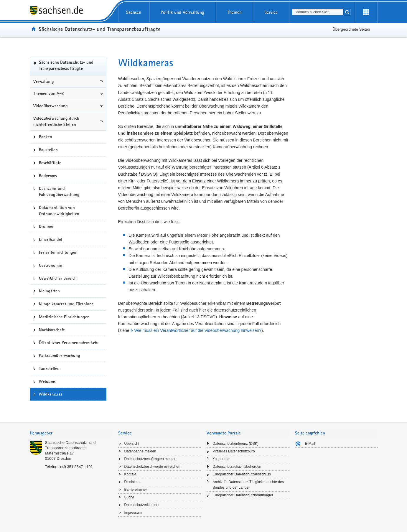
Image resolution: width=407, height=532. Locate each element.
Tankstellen (49, 368)
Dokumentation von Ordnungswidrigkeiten (59, 211)
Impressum (133, 513)
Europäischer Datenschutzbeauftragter (243, 495)
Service (271, 12)
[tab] (71, 434)
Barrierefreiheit (136, 490)
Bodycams (48, 176)
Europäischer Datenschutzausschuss (242, 474)
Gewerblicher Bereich (58, 278)
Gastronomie (50, 265)
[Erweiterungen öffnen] (366, 12)
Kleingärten (49, 291)
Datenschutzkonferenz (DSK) (236, 444)
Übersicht (132, 444)
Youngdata (221, 459)
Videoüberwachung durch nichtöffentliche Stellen (56, 121)
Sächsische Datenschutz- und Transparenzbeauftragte (99, 29)
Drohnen (47, 226)
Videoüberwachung (51, 106)
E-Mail (310, 444)
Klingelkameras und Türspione (66, 304)
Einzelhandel (51, 239)
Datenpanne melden (140, 451)
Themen (234, 12)
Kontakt (130, 474)
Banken (46, 137)
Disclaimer (133, 482)
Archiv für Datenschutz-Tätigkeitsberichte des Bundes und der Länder (248, 485)
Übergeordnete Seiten (351, 29)
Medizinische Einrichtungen (64, 317)
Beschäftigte (50, 163)
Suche (129, 497)
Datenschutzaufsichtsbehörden (237, 467)
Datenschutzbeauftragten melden (150, 459)
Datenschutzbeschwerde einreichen (152, 467)
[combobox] (318, 12)
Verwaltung (44, 81)
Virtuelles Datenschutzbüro (234, 451)
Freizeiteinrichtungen (58, 252)
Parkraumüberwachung (60, 355)
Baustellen (48, 150)
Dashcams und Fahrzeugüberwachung (59, 191)
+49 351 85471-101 (76, 467)
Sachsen (134, 12)
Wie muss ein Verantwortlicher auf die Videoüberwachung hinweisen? (198, 330)
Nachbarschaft (52, 330)
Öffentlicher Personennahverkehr (69, 342)
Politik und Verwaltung (182, 12)
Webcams (47, 381)
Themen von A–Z (49, 93)
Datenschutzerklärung (142, 505)
